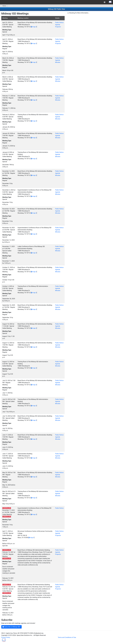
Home (3, 6)
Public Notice (59, 23)
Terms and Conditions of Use (67, 637)
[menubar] (56, 2)
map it (34, 27)
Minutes (58, 62)
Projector (58, 27)
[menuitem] (105, 2)
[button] (105, 2)
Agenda (58, 25)
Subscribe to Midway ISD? (11, 627)
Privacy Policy (6, 637)
